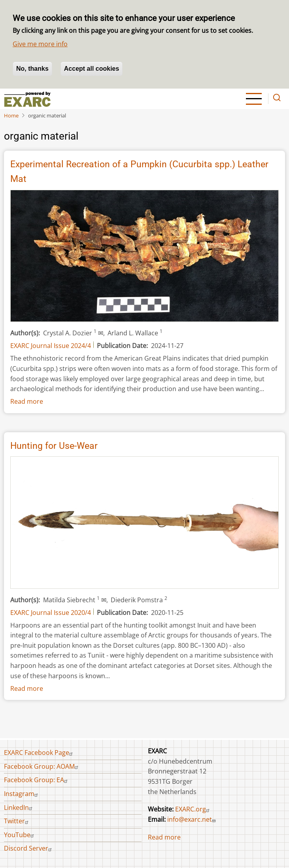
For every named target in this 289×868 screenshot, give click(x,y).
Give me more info (40, 44)
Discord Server (29, 848)
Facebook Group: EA (37, 780)
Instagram (22, 794)
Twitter (17, 821)
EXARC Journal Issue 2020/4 (51, 613)
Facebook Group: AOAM (42, 766)
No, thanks (32, 69)
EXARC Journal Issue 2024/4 (51, 346)
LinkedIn (19, 807)
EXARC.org (193, 809)
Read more (27, 401)
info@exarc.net (192, 819)
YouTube (20, 835)
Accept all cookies (92, 69)
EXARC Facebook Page (39, 753)
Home (11, 115)
